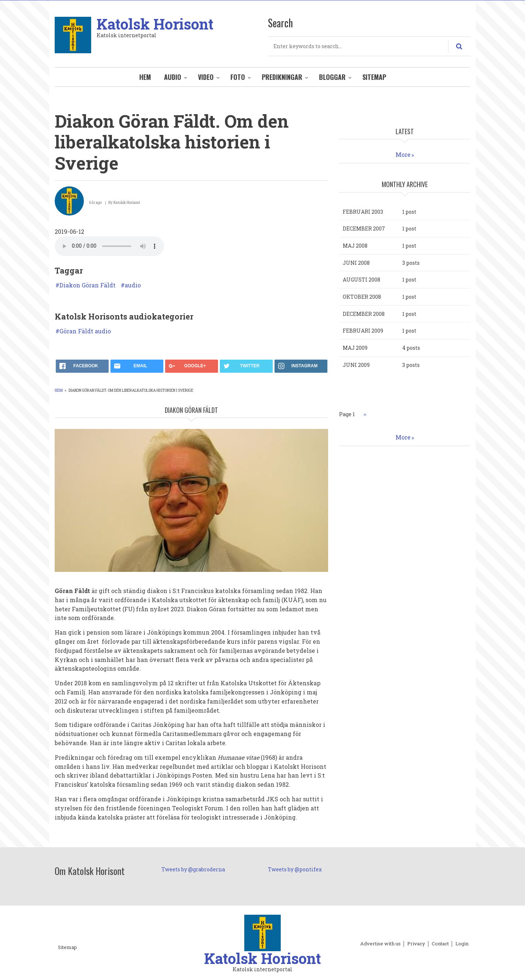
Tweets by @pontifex (295, 869)
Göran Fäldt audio (85, 331)
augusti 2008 (361, 280)
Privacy (416, 944)
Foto (238, 77)
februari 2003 (363, 212)
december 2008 (364, 314)
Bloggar (332, 77)
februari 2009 (363, 331)
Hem (145, 77)
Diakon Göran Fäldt (87, 285)
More (403, 154)
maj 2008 (355, 246)
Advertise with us (380, 944)
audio (133, 285)
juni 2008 (356, 263)
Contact (440, 944)
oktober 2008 (362, 297)
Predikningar (282, 77)
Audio (173, 77)
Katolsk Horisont (155, 24)
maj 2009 (355, 348)
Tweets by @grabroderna (193, 869)
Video (206, 77)
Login (462, 944)
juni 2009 (356, 365)
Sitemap (374, 77)
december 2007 (364, 228)
